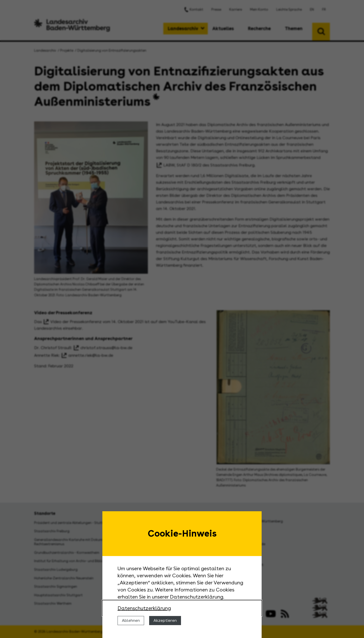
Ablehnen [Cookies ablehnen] (131, 620)
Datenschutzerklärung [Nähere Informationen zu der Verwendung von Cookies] (144, 608)
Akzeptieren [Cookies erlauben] (165, 620)
